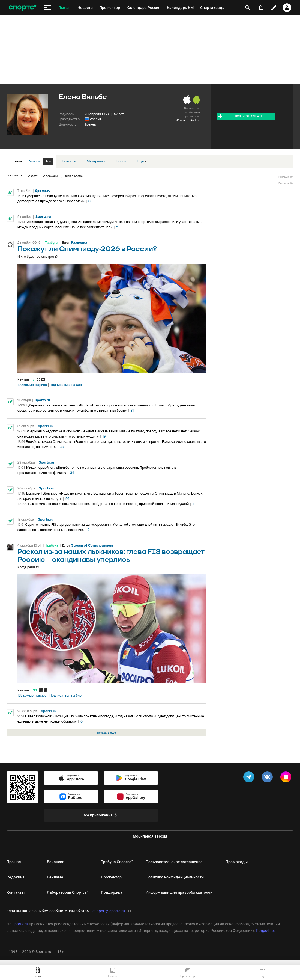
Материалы (96, 161)
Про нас (14, 862)
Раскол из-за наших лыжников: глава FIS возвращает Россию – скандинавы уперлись (111, 556)
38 (62, 447)
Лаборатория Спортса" (67, 892)
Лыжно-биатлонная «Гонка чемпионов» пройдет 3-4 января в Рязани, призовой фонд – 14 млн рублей (108, 504)
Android (195, 120)
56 (67, 499)
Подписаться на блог (66, 385)
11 (117, 227)
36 (90, 201)
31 (132, 410)
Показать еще (106, 733)
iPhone (181, 120)
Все (48, 161)
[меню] (47, 8)
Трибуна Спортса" (117, 862)
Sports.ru (43, 191)
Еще (142, 161)
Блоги (121, 161)
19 (104, 436)
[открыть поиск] (248, 8)
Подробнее (266, 931)
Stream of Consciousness (92, 545)
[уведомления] (261, 8)
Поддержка (112, 892)
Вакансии (56, 862)
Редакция (16, 877)
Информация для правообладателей (179, 892)
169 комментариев (32, 696)
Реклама (55, 877)
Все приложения (101, 815)
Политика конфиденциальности (175, 877)
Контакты (16, 892)
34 (72, 473)
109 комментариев (32, 385)
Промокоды (237, 862)
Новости (69, 161)
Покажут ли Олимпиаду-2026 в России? (87, 249)
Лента (33, 161)
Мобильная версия (150, 836)
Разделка (79, 243)
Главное (34, 161)
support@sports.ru (109, 911)
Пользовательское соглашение (174, 862)
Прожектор (111, 877)
